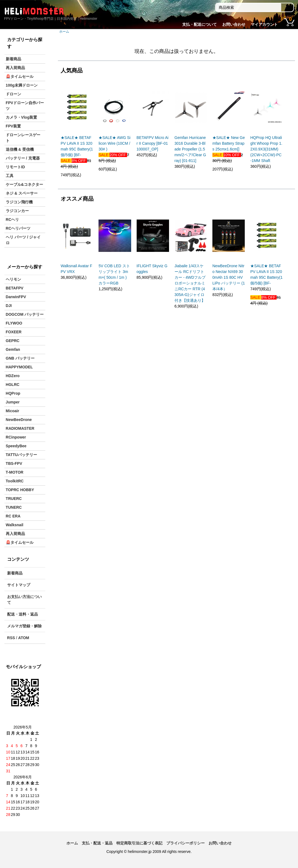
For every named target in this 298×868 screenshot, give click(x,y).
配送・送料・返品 (23, 614)
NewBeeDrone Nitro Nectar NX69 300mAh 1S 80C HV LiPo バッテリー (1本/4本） (229, 277)
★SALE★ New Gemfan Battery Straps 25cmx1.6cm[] (229, 143)
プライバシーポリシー (185, 843)
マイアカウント (264, 24)
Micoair (12, 411)
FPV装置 (13, 126)
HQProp (13, 393)
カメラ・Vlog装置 (21, 117)
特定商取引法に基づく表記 (139, 843)
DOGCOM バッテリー (25, 314)
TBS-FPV (14, 463)
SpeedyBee (16, 446)
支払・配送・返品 (97, 843)
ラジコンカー (17, 211)
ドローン (13, 94)
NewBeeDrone (19, 420)
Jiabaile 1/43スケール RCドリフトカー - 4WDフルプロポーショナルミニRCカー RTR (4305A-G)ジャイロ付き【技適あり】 (190, 283)
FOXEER (14, 332)
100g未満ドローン (22, 85)
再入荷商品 (15, 68)
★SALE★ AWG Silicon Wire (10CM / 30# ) (114, 143)
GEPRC (13, 341)
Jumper (13, 402)
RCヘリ (12, 220)
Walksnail (15, 525)
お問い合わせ (234, 24)
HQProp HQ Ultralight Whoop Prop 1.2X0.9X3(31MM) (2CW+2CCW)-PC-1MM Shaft (266, 149)
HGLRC (13, 385)
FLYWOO (14, 323)
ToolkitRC (15, 481)
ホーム (64, 32)
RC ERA (13, 516)
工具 (10, 176)
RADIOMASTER (20, 428)
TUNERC (14, 507)
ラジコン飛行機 (19, 202)
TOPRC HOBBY (20, 490)
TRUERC (14, 499)
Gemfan (13, 349)
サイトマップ (19, 585)
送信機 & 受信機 (20, 149)
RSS (11, 638)
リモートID (15, 167)
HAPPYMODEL (19, 367)
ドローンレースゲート (23, 138)
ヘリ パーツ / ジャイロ (23, 240)
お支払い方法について (24, 600)
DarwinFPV (16, 297)
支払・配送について (199, 24)
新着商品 (13, 59)
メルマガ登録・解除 (24, 626)
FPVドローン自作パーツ (25, 106)
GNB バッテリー (20, 358)
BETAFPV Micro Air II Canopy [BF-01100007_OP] (153, 143)
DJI (9, 306)
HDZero (13, 376)
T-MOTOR (15, 472)
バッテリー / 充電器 (23, 158)
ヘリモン (13, 279)
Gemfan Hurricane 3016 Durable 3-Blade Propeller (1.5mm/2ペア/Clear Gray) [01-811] (190, 149)
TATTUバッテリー (21, 455)
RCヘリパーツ (18, 228)
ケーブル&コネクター (24, 184)
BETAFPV (15, 288)
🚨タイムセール (20, 76)
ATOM (24, 638)
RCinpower (16, 437)
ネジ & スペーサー (22, 193)
